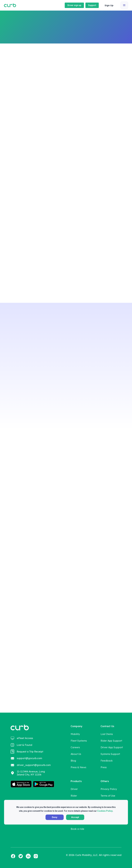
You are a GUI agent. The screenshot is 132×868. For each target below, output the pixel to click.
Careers (75, 747)
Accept (75, 817)
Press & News (78, 767)
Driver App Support (112, 747)
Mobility (75, 734)
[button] (109, 5)
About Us (76, 754)
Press (104, 767)
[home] (10, 5)
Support (92, 5)
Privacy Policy (109, 789)
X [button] (122, 806)
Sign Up (109, 5)
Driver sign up (74, 5)
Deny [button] (55, 817)
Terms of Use (108, 796)
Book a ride (91, 39)
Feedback (107, 761)
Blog (73, 761)
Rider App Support (111, 741)
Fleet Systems (79, 741)
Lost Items (107, 734)
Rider (74, 796)
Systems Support (110, 754)
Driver (74, 789)
